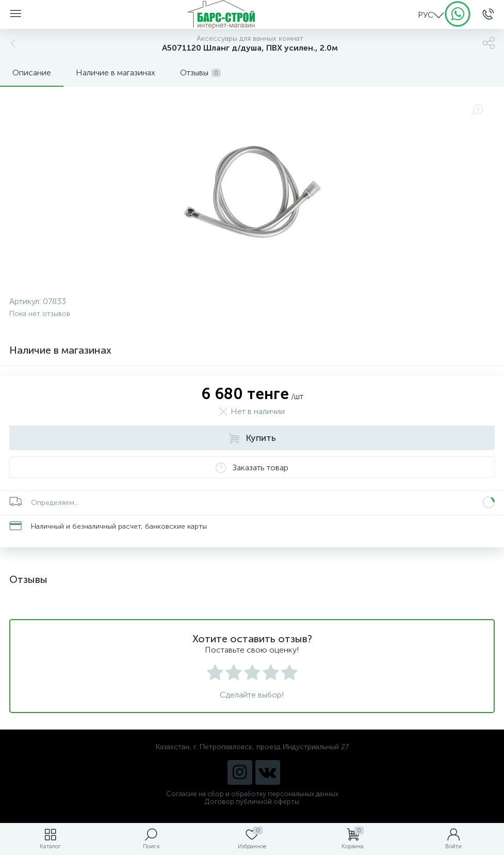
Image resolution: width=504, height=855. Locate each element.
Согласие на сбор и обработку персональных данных (252, 794)
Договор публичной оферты (252, 802)
